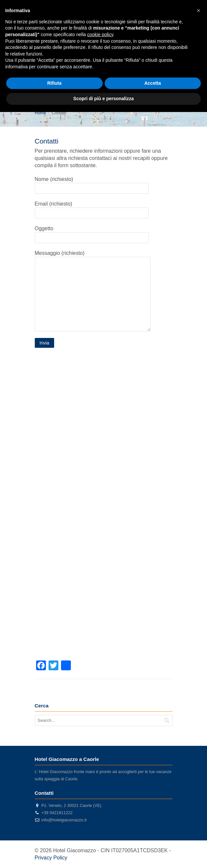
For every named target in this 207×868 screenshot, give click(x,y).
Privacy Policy (51, 858)
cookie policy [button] (100, 34)
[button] (198, 11)
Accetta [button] (153, 83)
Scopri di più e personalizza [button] (103, 99)
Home (41, 113)
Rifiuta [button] (54, 83)
